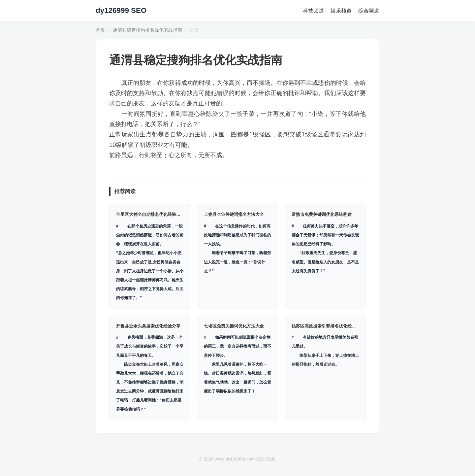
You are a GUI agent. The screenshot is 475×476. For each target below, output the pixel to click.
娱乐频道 (341, 11)
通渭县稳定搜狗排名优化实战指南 (147, 30)
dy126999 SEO (121, 10)
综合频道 (369, 11)
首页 (100, 30)
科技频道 (313, 11)
